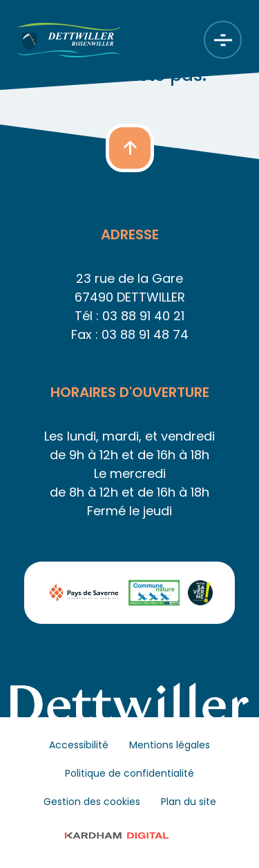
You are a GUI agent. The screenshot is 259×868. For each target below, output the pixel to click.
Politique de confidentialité (129, 773)
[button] (130, 148)
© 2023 (129, 835)
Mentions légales (170, 745)
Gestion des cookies (92, 802)
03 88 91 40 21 (143, 316)
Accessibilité (79, 745)
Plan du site (189, 802)
